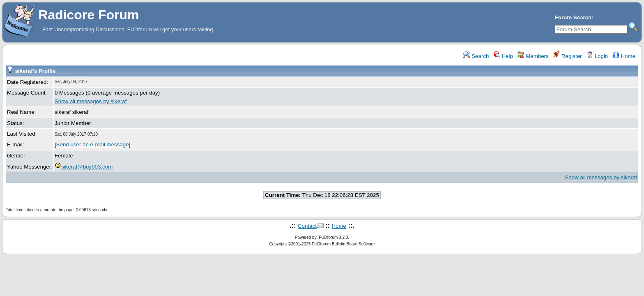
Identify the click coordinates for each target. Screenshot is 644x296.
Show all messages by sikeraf (91, 101)
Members (533, 56)
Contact (307, 226)
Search (476, 56)
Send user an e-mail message (93, 145)
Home (624, 56)
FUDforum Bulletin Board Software (343, 244)
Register (567, 56)
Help (503, 56)
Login (597, 56)
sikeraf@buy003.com (84, 167)
